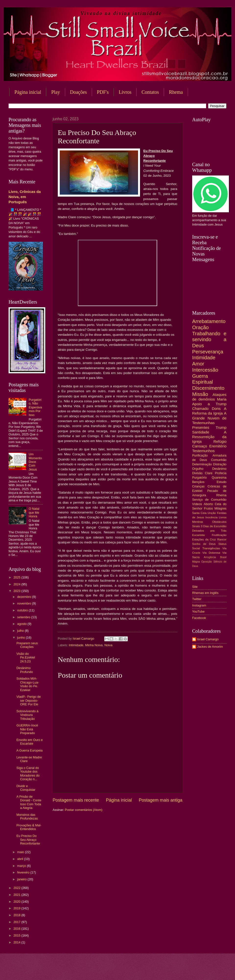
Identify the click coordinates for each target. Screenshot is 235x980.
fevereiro (24, 872)
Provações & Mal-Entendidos (29, 827)
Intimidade (76, 645)
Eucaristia (198, 535)
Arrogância (210, 557)
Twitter (197, 599)
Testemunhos (203, 451)
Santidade (201, 432)
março (22, 866)
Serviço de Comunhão (209, 500)
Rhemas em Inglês (205, 593)
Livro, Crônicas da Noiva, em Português (25, 197)
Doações (78, 92)
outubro (23, 610)
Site (195, 587)
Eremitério (218, 446)
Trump (221, 427)
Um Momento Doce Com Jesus (35, 462)
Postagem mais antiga (161, 800)
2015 (17, 935)
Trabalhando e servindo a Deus (209, 339)
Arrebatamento (209, 321)
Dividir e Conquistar (26, 788)
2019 (17, 908)
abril (21, 859)
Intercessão (205, 370)
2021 (17, 895)
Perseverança (208, 352)
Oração (200, 327)
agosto (22, 624)
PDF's (103, 92)
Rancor (222, 539)
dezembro (25, 597)
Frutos (208, 508)
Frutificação (219, 535)
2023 (17, 591)
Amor (198, 364)
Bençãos (198, 482)
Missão (200, 394)
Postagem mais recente (76, 800)
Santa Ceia (199, 513)
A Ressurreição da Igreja (209, 437)
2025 (17, 577)
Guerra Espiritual (203, 379)
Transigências (211, 548)
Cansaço (200, 446)
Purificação (200, 455)
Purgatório (199, 477)
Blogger (157, 970)
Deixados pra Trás (209, 531)
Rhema (221, 495)
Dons (216, 409)
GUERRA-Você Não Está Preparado (27, 729)
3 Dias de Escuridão (214, 526)
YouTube (198, 611)
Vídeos (197, 504)
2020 (17, 902)
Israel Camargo (208, 639)
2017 (17, 922)
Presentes (201, 427)
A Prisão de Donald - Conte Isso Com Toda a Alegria (29, 802)
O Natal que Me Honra (34, 512)
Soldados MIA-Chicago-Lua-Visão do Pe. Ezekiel (28, 684)
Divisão (197, 473)
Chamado (200, 409)
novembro (25, 603)
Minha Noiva (94, 645)
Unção (212, 513)
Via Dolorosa (211, 553)
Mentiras (198, 522)
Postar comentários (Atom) (84, 810)
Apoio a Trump (209, 404)
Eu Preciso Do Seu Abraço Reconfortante (28, 840)
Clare (209, 473)
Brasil (223, 557)
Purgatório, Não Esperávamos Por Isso (35, 407)
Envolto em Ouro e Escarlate (29, 742)
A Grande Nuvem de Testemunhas (209, 418)
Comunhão (219, 460)
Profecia (221, 473)
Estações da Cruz (204, 539)
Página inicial (28, 92)
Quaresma (219, 477)
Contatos (150, 92)
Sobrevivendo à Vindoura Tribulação (27, 715)
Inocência (211, 517)
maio (21, 852)
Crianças (198, 486)
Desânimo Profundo (25, 670)
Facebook (199, 618)
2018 (17, 915)
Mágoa (196, 562)
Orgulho (198, 469)
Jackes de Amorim (210, 647)
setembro (24, 617)
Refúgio (220, 441)
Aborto (208, 504)
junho (21, 638)
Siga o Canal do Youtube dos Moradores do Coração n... (28, 773)
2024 (17, 584)
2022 (17, 888)
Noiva (108, 645)
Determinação (202, 464)
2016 (17, 929)
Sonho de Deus (204, 544)
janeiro (22, 879)
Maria (222, 399)
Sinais (196, 526)
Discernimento (208, 388)
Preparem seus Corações (27, 645)
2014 (17, 942)
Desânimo (219, 469)
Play (56, 92)
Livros (125, 92)
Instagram (199, 605)
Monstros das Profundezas (27, 817)
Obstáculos (219, 522)
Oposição (207, 562)
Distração (220, 464)
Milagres (220, 508)
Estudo (222, 482)
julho (21, 631)
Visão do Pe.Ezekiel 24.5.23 (26, 658)
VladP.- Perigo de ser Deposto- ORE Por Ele (29, 700)
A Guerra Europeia (29, 750)
